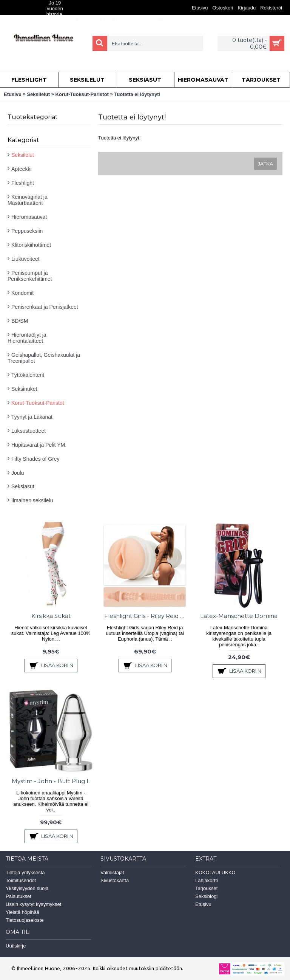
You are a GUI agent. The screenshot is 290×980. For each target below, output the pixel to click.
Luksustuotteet (29, 431)
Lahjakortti (207, 880)
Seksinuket (24, 389)
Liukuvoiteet (25, 259)
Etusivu (13, 94)
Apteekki (22, 169)
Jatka (265, 164)
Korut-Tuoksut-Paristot (82, 94)
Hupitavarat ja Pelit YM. (39, 445)
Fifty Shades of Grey (35, 459)
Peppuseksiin (27, 231)
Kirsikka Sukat (51, 616)
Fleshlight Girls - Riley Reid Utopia (146, 616)
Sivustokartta (115, 880)
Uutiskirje (16, 946)
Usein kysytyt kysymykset (33, 904)
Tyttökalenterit (28, 375)
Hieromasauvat (29, 217)
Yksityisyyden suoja (27, 888)
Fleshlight (23, 183)
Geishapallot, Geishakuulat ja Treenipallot (44, 358)
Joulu (18, 473)
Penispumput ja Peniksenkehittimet (30, 276)
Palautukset (19, 896)
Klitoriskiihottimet (31, 245)
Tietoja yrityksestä (25, 872)
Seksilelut (38, 94)
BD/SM (20, 321)
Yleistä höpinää (22, 912)
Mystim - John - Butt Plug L (51, 781)
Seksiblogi (206, 896)
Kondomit (22, 293)
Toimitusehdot (21, 880)
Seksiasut (23, 486)
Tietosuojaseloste (25, 920)
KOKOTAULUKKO (215, 872)
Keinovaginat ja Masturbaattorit (28, 200)
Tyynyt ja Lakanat (32, 417)
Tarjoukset (206, 888)
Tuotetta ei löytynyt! (137, 94)
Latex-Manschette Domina (239, 616)
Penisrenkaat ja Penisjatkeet (45, 307)
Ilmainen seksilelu (32, 500)
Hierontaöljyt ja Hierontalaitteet (27, 338)
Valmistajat (112, 872)
